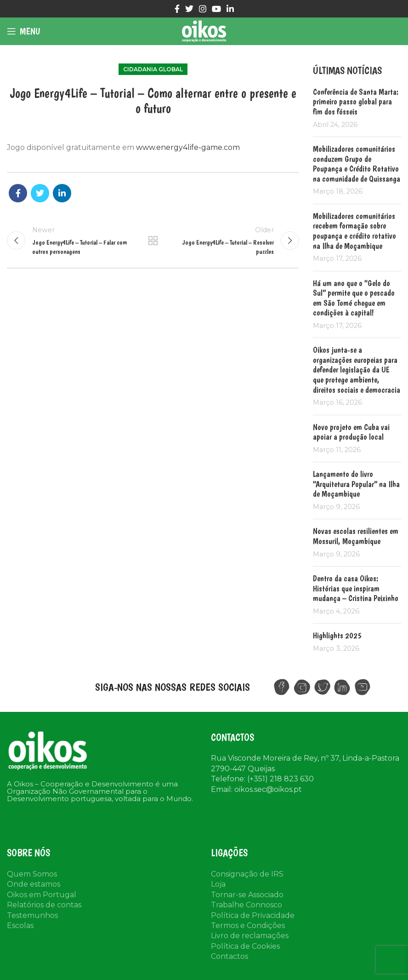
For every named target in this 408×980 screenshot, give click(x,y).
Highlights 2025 (337, 635)
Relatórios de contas (44, 905)
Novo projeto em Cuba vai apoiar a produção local (351, 432)
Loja (218, 884)
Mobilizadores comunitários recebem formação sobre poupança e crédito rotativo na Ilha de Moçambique (354, 231)
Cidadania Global (153, 69)
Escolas (20, 926)
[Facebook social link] (177, 9)
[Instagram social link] (203, 9)
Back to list (153, 241)
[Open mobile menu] (23, 31)
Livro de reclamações (250, 936)
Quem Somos (32, 874)
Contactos (229, 956)
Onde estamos (34, 884)
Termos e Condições (248, 926)
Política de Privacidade (253, 915)
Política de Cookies (245, 946)
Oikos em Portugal (42, 895)
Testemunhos (32, 915)
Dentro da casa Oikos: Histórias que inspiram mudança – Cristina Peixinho (356, 588)
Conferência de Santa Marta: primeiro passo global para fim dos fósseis (356, 102)
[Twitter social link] (189, 9)
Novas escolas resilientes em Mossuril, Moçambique (356, 536)
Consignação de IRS (247, 874)
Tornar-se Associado (247, 895)
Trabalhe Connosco (246, 905)
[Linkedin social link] (230, 9)
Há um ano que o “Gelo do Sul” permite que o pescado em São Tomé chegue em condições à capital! (354, 298)
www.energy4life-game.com (188, 147)
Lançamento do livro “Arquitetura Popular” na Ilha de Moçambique (356, 484)
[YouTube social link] (216, 9)
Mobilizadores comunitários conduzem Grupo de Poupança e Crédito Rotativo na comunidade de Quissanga (357, 164)
